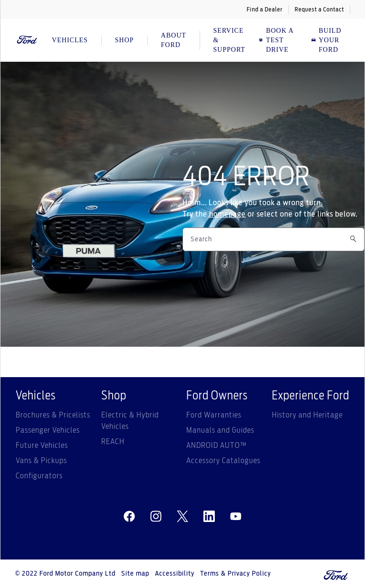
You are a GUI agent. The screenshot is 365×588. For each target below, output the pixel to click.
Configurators (39, 476)
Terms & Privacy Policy (235, 574)
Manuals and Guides (220, 430)
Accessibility (175, 574)
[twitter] (182, 517)
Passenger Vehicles (48, 430)
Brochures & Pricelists (53, 415)
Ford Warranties (214, 415)
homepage (227, 214)
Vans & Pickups (41, 461)
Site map (135, 574)
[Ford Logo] (27, 40)
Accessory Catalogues (223, 461)
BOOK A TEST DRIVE (276, 40)
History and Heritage (307, 415)
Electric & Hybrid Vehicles (130, 421)
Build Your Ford (326, 40)
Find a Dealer (265, 9)
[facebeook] (129, 517)
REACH (113, 442)
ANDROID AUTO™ (216, 446)
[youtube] (236, 517)
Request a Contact (319, 9)
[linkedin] (209, 517)
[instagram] (156, 517)
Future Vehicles (42, 446)
